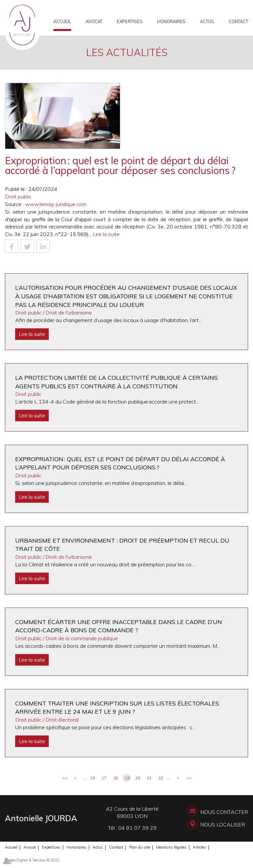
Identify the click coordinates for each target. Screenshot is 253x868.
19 (127, 778)
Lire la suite (106, 234)
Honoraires (171, 21)
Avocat (94, 21)
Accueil (62, 21)
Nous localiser (223, 824)
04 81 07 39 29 (137, 828)
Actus (207, 21)
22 (161, 778)
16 (93, 778)
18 (116, 778)
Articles (199, 847)
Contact (238, 21)
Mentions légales (171, 847)
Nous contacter (224, 812)
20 (138, 778)
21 (149, 778)
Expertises (130, 21)
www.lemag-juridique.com (56, 204)
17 (104, 778)
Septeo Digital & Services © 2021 (32, 860)
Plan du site (140, 847)
